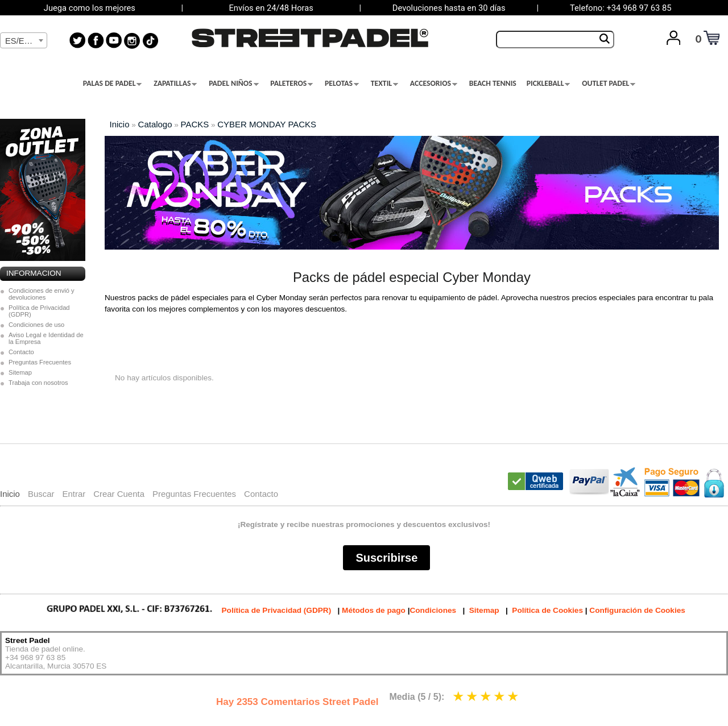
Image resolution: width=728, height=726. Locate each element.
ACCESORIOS (434, 84)
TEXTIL (384, 84)
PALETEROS (291, 84)
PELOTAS (342, 84)
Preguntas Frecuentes (40, 362)
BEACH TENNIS (493, 84)
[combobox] (24, 40)
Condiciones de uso (36, 325)
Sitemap (20, 372)
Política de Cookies (547, 610)
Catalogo (155, 124)
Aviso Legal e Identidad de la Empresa (46, 338)
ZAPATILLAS (175, 84)
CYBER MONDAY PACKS (267, 124)
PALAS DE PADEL (113, 84)
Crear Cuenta (119, 494)
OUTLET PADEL (609, 84)
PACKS (195, 124)
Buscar (41, 494)
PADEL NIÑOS (233, 84)
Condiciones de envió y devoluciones (42, 294)
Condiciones (433, 610)
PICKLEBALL (549, 84)
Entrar (74, 494)
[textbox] (24, 41)
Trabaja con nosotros (38, 383)
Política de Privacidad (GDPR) (39, 311)
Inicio (120, 124)
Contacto (21, 352)
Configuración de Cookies (637, 610)
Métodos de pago (374, 610)
